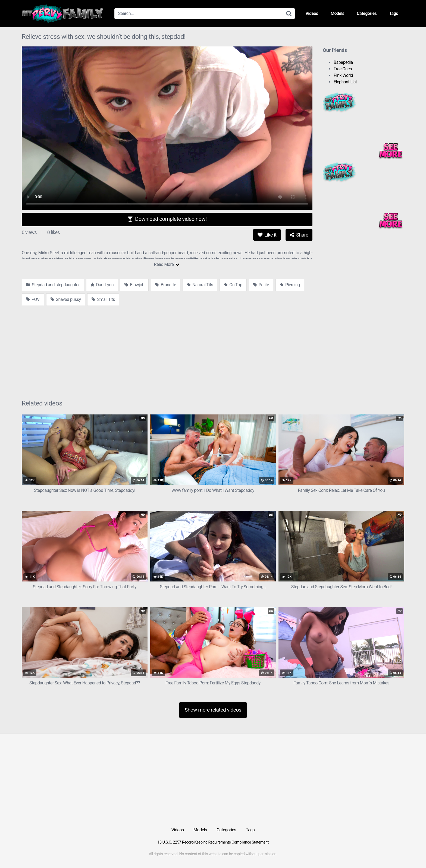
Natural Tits (200, 285)
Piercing (290, 285)
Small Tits (103, 299)
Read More (167, 264)
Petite (261, 285)
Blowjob (134, 285)
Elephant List (345, 82)
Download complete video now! (167, 219)
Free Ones (343, 69)
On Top (233, 285)
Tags (394, 13)
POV (33, 299)
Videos (312, 13)
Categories (367, 13)
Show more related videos (213, 710)
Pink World (343, 75)
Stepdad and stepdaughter (53, 285)
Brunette (165, 285)
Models (337, 13)
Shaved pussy (66, 299)
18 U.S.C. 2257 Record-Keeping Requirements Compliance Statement (213, 842)
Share (299, 235)
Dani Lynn (102, 285)
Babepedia (343, 62)
